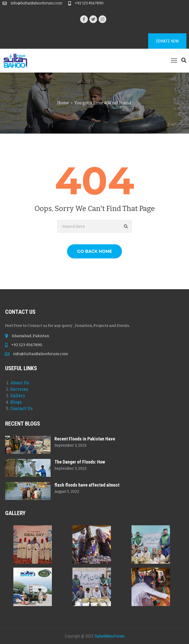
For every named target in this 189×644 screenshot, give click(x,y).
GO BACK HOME (94, 251)
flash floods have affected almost (87, 485)
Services (19, 389)
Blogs (16, 402)
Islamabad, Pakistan (30, 336)
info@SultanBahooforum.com (36, 3)
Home (63, 103)
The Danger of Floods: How (80, 462)
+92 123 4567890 (89, 3)
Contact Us (21, 408)
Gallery (18, 395)
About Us (20, 383)
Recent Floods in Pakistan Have (85, 439)
